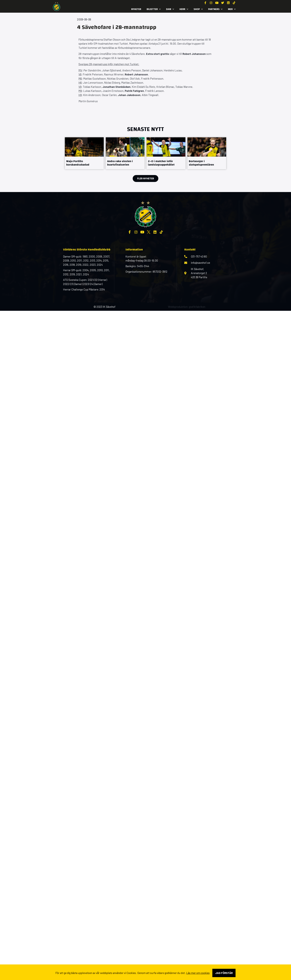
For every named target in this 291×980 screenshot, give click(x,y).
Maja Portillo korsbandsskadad (78, 163)
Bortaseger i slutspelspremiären (201, 163)
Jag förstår (224, 973)
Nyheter (136, 9)
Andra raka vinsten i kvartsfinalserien (120, 163)
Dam (170, 9)
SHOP (198, 9)
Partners (215, 9)
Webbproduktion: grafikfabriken (187, 307)
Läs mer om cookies (198, 973)
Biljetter (154, 9)
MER (232, 9)
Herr (184, 9)
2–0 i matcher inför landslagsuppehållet (161, 163)
